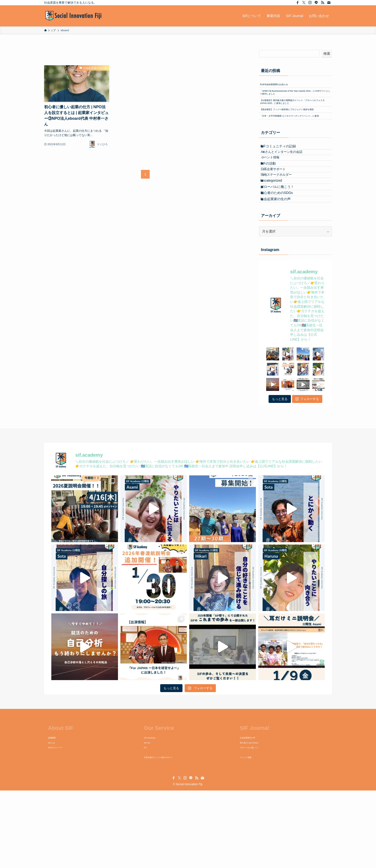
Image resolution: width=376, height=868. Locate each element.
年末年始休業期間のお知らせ (282, 86)
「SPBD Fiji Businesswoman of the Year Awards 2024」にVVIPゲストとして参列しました (294, 101)
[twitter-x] (304, 3)
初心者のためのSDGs (281, 264)
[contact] (329, 3)
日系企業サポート (279, 226)
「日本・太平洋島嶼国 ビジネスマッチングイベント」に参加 (295, 152)
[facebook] (298, 3)
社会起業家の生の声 (280, 274)
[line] (316, 3)
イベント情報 (276, 207)
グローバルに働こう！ (282, 254)
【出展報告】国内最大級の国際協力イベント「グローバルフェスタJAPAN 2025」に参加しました (295, 120)
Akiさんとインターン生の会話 (288, 198)
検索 (327, 54)
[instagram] (310, 3)
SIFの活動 (273, 216)
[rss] (323, 3)
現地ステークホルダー (282, 235)
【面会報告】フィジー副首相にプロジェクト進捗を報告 (294, 137)
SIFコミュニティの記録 (283, 188)
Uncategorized (276, 244)
